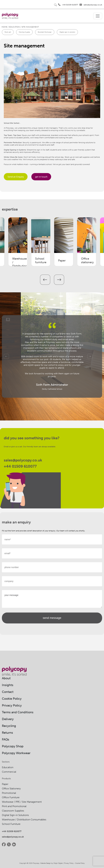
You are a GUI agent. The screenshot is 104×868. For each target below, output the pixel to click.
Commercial (9, 772)
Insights (8, 685)
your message (52, 599)
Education (8, 767)
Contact (8, 692)
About (6, 678)
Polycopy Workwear (16, 753)
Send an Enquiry (16, 177)
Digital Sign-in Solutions (15, 815)
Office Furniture (11, 797)
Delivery (8, 719)
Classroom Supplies (13, 811)
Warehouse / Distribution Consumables (24, 819)
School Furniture (11, 824)
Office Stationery (11, 788)
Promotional (9, 793)
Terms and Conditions (18, 712)
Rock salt (8, 32)
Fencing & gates (24, 32)
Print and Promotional (14, 806)
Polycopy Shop (13, 746)
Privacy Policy (12, 705)
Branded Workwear (45, 32)
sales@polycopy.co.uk (93, 5)
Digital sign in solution (67, 32)
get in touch (41, 177)
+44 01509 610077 (70, 5)
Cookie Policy (12, 698)
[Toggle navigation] (98, 16)
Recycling (9, 726)
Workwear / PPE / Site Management (22, 802)
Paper (5, 784)
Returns (7, 733)
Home (4, 27)
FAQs (6, 739)
